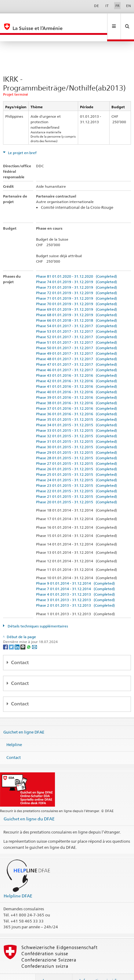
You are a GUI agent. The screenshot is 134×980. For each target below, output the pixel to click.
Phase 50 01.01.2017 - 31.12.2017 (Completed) (76, 335)
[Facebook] (6, 633)
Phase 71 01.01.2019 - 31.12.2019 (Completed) (76, 285)
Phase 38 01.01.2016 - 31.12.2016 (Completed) (76, 390)
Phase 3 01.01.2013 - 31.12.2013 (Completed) (75, 587)
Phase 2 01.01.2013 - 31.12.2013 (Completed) (75, 592)
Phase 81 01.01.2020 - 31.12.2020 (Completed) (76, 263)
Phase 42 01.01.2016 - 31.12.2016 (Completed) (76, 368)
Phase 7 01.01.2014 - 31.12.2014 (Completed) (75, 576)
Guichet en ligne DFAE (24, 719)
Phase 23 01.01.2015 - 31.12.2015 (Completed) (76, 472)
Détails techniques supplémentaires (37, 613)
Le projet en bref (22, 140)
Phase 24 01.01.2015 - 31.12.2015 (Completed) (76, 467)
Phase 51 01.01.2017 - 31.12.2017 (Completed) (76, 329)
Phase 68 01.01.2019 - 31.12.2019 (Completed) (76, 302)
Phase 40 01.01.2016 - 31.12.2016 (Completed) (76, 379)
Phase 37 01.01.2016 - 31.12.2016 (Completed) (76, 395)
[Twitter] (12, 633)
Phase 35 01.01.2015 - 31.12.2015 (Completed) (76, 406)
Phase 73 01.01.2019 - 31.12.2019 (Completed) (76, 274)
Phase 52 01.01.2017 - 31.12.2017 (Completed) (76, 324)
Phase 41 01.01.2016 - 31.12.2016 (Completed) (76, 373)
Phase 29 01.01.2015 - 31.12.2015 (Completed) (76, 439)
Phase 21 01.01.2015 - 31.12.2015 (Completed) (76, 483)
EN (129, 6)
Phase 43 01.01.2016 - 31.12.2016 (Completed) (76, 362)
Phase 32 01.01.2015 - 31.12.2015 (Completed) (76, 423)
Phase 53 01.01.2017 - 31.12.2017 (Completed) (76, 318)
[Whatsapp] (29, 633)
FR (118, 6)
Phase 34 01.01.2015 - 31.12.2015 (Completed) (76, 412)
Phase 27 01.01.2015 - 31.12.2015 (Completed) (76, 450)
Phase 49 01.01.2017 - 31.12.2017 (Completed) (76, 340)
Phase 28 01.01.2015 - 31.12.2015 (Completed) (76, 445)
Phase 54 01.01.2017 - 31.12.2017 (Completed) (76, 313)
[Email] (34, 633)
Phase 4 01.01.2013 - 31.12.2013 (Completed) (75, 581)
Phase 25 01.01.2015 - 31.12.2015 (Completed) (76, 461)
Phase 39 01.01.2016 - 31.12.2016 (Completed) (76, 384)
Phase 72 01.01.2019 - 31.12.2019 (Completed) (76, 280)
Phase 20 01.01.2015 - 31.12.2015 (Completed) (76, 489)
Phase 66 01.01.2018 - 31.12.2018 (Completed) (76, 307)
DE (96, 6)
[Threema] (23, 633)
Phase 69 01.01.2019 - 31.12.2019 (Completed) (76, 296)
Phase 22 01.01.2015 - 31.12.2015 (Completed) (76, 478)
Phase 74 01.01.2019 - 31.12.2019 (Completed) (76, 269)
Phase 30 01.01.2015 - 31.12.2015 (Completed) (76, 434)
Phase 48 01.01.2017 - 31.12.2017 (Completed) (76, 346)
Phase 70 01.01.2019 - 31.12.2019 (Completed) (76, 291)
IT (107, 6)
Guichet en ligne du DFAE (29, 806)
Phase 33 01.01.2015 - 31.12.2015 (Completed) (76, 417)
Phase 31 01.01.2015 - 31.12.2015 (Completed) (76, 428)
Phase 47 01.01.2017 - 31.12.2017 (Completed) (76, 351)
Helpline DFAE (18, 883)
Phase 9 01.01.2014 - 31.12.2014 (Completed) (75, 570)
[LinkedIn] (18, 633)
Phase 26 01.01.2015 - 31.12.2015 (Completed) (76, 456)
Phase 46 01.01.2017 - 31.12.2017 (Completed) (76, 357)
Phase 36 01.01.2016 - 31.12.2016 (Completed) (76, 401)
